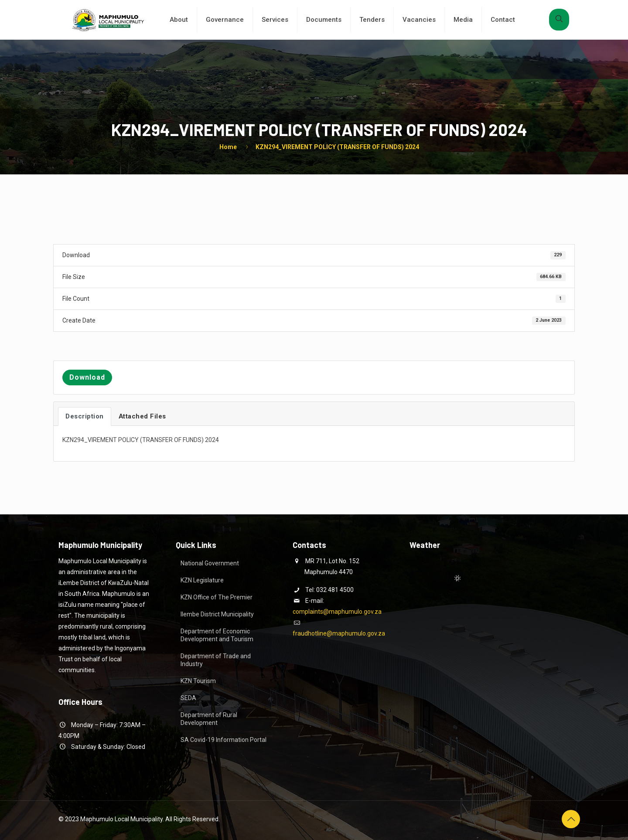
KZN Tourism (198, 681)
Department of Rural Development (209, 719)
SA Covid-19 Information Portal (224, 740)
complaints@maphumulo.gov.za (337, 612)
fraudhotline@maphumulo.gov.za (339, 633)
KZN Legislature (202, 580)
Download (87, 377)
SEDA (188, 698)
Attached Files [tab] (142, 416)
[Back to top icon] (571, 819)
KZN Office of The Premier (217, 597)
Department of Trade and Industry (216, 660)
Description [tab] (85, 416)
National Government (210, 563)
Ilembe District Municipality (217, 614)
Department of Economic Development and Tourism (217, 635)
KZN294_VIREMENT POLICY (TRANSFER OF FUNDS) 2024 (337, 147)
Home (228, 147)
